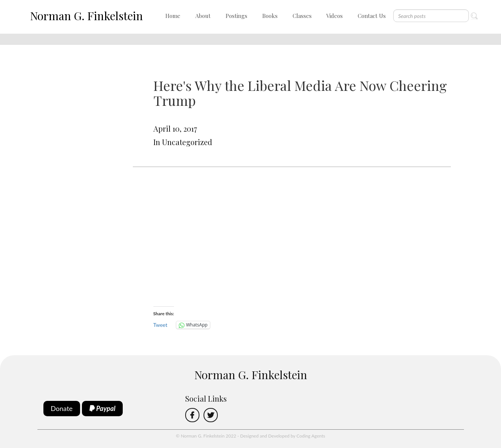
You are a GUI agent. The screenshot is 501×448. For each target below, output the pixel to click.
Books (270, 16)
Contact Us (372, 16)
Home (173, 16)
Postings (236, 16)
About (203, 16)
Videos (334, 16)
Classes (302, 16)
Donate (62, 408)
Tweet (161, 325)
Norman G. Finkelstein (86, 16)
